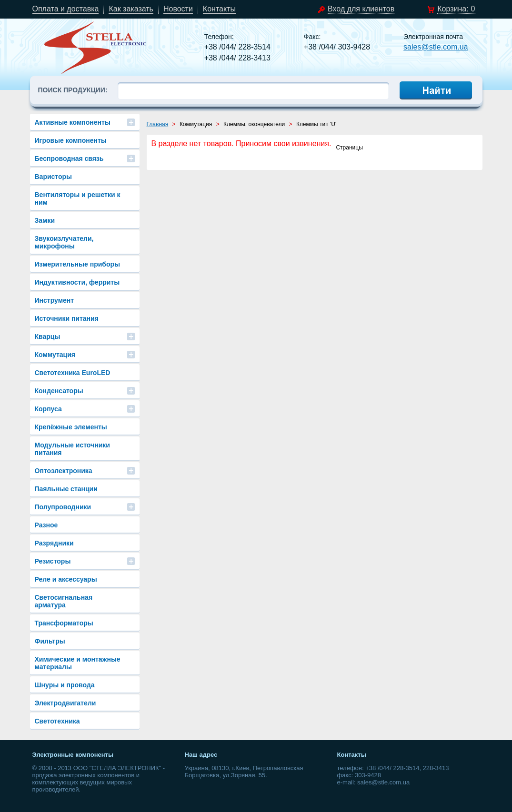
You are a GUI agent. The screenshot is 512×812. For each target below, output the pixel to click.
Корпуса (48, 409)
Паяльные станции (66, 489)
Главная (158, 124)
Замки (45, 220)
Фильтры (50, 641)
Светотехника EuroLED (73, 373)
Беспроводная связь (69, 158)
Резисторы (53, 561)
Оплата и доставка (66, 9)
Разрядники (54, 543)
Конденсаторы (59, 391)
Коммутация (55, 355)
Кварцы (48, 337)
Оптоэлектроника (64, 471)
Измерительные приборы (78, 264)
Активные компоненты (73, 122)
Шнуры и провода (65, 685)
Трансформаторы (64, 623)
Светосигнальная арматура (64, 601)
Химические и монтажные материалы (78, 663)
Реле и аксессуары (66, 579)
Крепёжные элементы (71, 427)
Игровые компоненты (71, 140)
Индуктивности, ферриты (77, 282)
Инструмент (55, 300)
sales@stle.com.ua (436, 47)
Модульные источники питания (72, 449)
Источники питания (67, 318)
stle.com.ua (95, 48)
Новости (178, 9)
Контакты (219, 9)
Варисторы (54, 177)
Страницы (349, 148)
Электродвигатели (65, 703)
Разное (46, 525)
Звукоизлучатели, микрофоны (64, 242)
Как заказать (131, 9)
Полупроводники (63, 507)
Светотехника (57, 721)
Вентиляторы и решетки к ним (78, 198)
